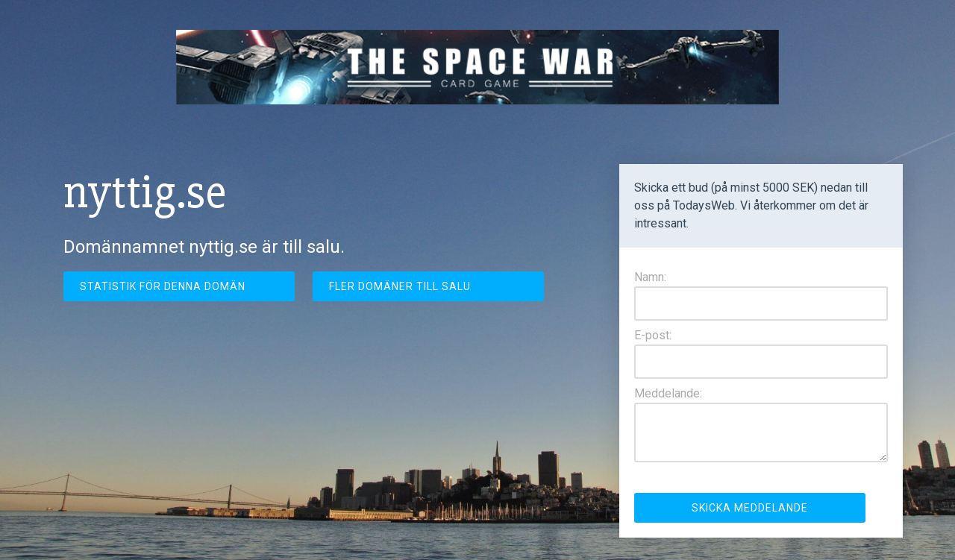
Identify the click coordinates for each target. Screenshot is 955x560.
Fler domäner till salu (400, 286)
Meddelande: (668, 393)
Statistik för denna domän (163, 286)
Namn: (650, 277)
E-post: (653, 335)
